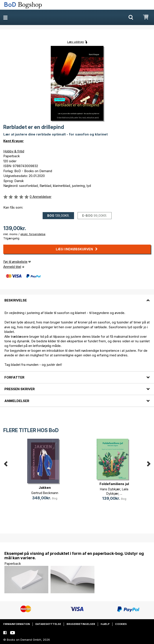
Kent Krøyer (14, 141)
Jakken (45, 488)
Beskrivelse (16, 300)
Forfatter (14, 377)
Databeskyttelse (48, 624)
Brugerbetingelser (81, 624)
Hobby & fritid (14, 151)
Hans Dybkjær (110, 489)
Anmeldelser (17, 401)
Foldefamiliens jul (114, 484)
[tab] (77, 298)
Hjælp (105, 624)
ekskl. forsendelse (33, 234)
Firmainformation (17, 624)
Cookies (121, 624)
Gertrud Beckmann (45, 493)
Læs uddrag (75, 42)
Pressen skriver (20, 389)
